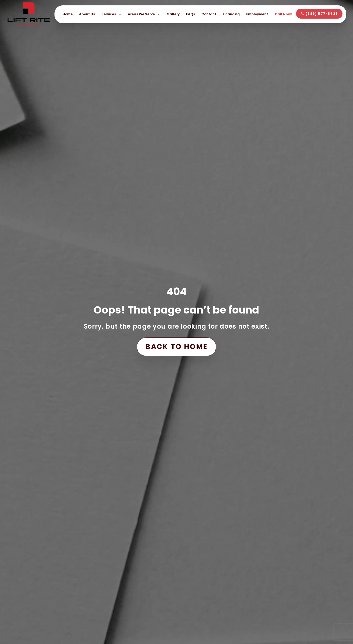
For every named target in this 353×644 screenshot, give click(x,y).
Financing (231, 14)
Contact (209, 14)
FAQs (191, 14)
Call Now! (283, 14)
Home (68, 14)
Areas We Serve (144, 14)
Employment (257, 14)
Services (111, 14)
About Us (87, 14)
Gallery (173, 14)
